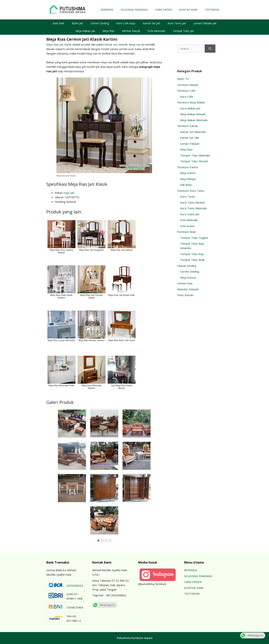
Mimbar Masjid (131, 31)
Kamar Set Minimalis (193, 132)
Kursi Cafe (187, 97)
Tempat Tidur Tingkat (194, 238)
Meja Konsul (188, 277)
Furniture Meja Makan (191, 102)
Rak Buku (186, 185)
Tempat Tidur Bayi (192, 254)
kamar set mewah (116, 44)
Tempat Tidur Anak (192, 260)
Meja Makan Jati (85, 31)
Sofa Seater (188, 226)
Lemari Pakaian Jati (205, 23)
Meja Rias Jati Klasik (59, 44)
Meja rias (135, 44)
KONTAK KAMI (188, 10)
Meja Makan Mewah (193, 114)
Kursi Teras (188, 196)
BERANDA (107, 10)
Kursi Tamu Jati (177, 23)
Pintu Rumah (185, 295)
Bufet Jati (77, 23)
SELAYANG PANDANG (134, 10)
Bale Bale (58, 23)
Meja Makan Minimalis (194, 120)
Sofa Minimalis (156, 31)
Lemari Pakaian (190, 144)
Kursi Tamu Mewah (192, 202)
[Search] (210, 49)
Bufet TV (183, 79)
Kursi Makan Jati (190, 108)
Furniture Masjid (188, 85)
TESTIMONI (212, 10)
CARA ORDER (163, 10)
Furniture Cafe (186, 91)
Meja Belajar (188, 179)
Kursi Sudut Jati (190, 214)
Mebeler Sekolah (188, 289)
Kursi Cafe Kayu (126, 23)
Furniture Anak (186, 232)
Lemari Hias (185, 283)
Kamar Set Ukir (190, 138)
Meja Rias (109, 31)
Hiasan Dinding (187, 266)
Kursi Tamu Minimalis (194, 208)
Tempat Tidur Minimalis (195, 155)
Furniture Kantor (188, 167)
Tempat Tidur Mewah (194, 161)
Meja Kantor (188, 173)
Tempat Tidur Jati (183, 31)
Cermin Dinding (100, 23)
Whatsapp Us (104, 605)
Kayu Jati (69, 193)
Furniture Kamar (188, 126)
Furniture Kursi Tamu (191, 191)
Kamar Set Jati (151, 23)
